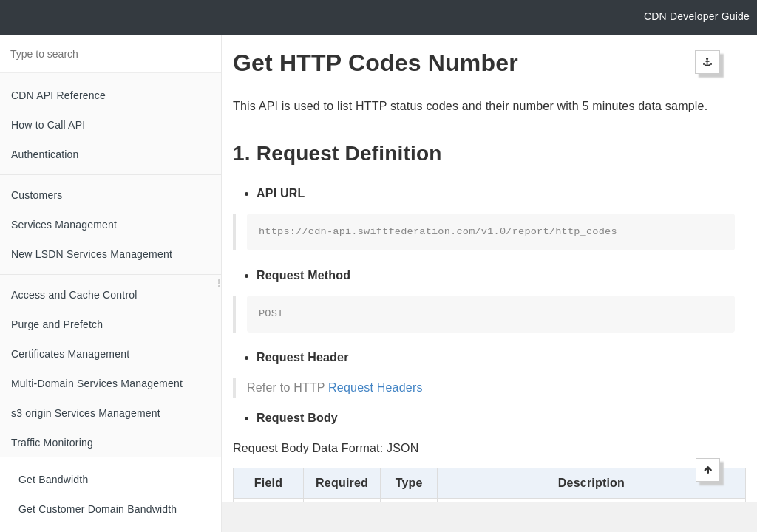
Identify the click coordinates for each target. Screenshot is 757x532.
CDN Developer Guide (697, 16)
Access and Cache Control (74, 295)
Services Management (64, 225)
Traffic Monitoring (52, 443)
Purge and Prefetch (57, 324)
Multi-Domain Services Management (97, 383)
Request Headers (376, 388)
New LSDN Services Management (92, 254)
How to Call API (48, 125)
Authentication (45, 154)
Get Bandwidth (53, 480)
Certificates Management (70, 354)
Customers (37, 195)
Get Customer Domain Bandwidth (98, 509)
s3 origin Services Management (86, 413)
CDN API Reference (58, 95)
